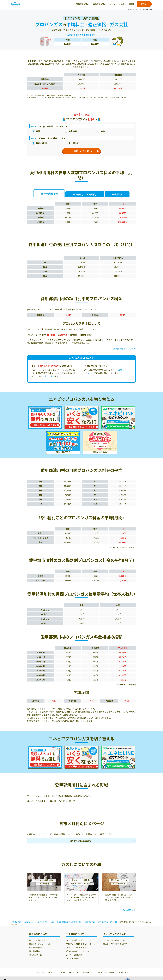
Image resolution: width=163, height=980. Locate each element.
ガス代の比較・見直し (75, 940)
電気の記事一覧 (35, 955)
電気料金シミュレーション (40, 944)
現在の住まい (40, 143)
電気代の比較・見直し (38, 940)
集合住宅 (71, 131)
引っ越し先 (72, 143)
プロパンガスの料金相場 (76, 948)
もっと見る (128, 910)
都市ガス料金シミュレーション (79, 951)
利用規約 (86, 972)
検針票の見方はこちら (123, 348)
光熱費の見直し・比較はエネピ (22, 922)
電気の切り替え (40, 4)
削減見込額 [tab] (117, 195)
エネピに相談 (48, 376)
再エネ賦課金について (38, 951)
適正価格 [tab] (85, 195)
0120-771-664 (120, 4)
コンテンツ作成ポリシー (105, 972)
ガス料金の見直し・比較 (45, 922)
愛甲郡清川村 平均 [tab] (49, 194)
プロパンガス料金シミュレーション (81, 944)
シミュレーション (75, 4)
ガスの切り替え (57, 4)
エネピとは (39, 972)
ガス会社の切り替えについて (115, 940)
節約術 (89, 4)
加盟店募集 (124, 972)
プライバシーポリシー (69, 972)
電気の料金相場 (35, 948)
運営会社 (52, 972)
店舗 (101, 131)
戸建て (37, 131)
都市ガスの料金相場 (74, 955)
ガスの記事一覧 (72, 958)
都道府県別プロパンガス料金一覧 (69, 922)
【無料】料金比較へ (85, 151)
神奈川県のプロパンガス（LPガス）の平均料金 (101, 922)
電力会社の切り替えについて (115, 944)
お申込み (142, 4)
